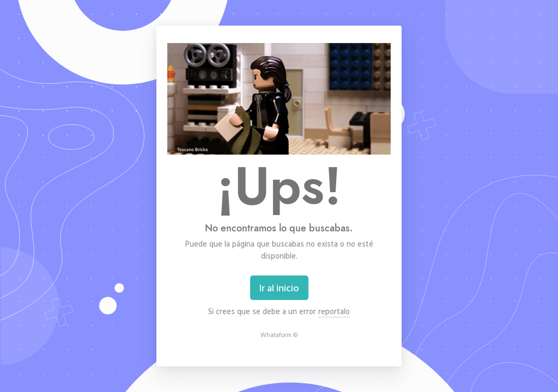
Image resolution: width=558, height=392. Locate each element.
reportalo (334, 311)
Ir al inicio (279, 288)
